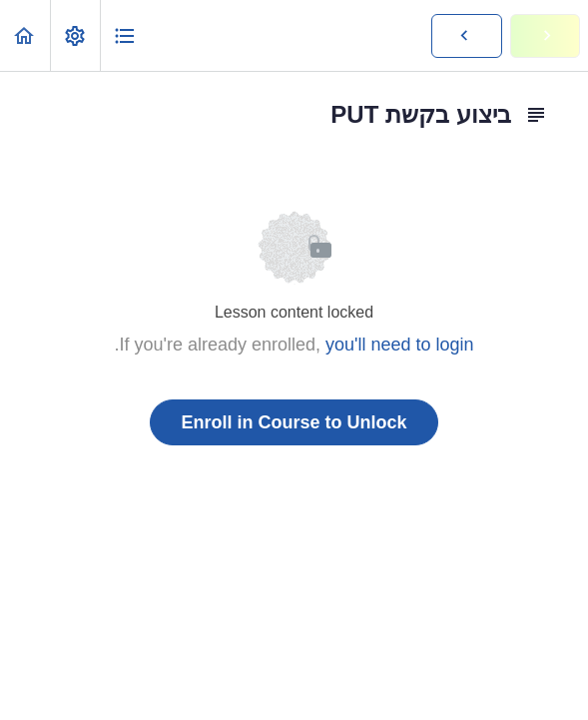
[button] (25, 35)
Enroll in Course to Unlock (294, 422)
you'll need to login (400, 345)
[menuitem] (75, 35)
